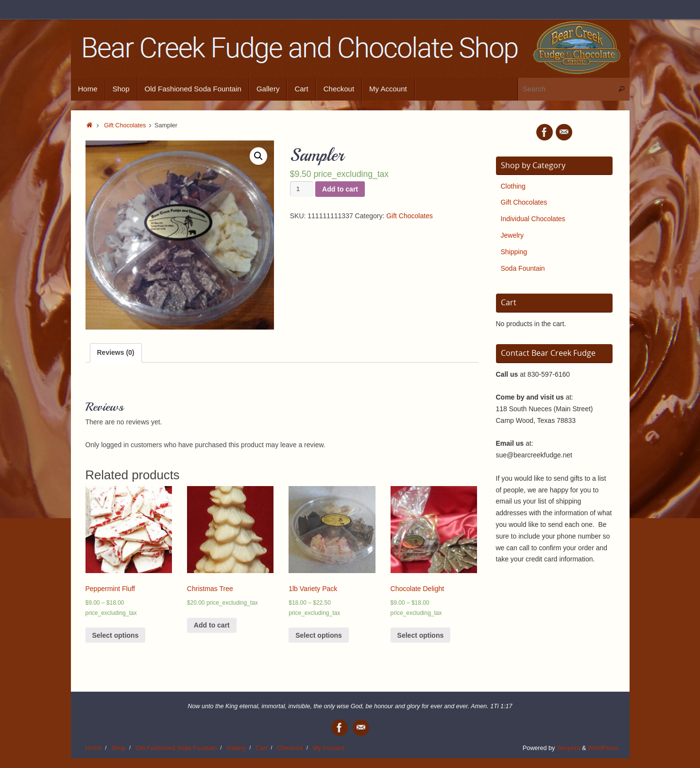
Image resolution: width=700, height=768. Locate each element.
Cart (261, 748)
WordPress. (604, 748)
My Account (329, 748)
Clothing (513, 186)
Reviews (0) (116, 352)
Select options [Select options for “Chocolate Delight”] (421, 635)
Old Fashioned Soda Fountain (176, 748)
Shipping (514, 252)
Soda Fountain (523, 268)
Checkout (290, 748)
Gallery (236, 748)
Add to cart (340, 189)
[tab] (116, 353)
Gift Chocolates (125, 125)
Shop (118, 748)
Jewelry (512, 235)
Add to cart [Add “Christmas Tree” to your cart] (212, 625)
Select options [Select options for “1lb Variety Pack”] (319, 635)
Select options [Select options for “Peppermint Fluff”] (116, 635)
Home (94, 748)
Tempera (569, 748)
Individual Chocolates (533, 219)
